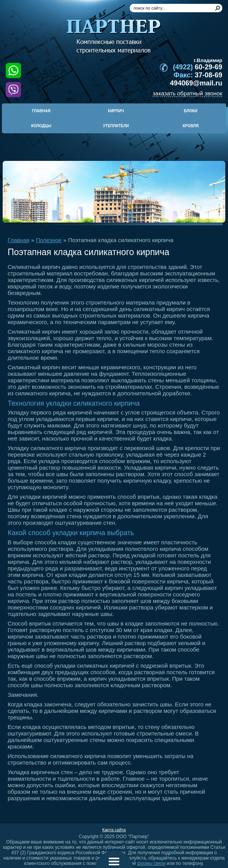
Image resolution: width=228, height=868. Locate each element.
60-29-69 (198, 67)
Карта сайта (114, 830)
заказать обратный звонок (187, 93)
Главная (19, 240)
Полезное (49, 240)
